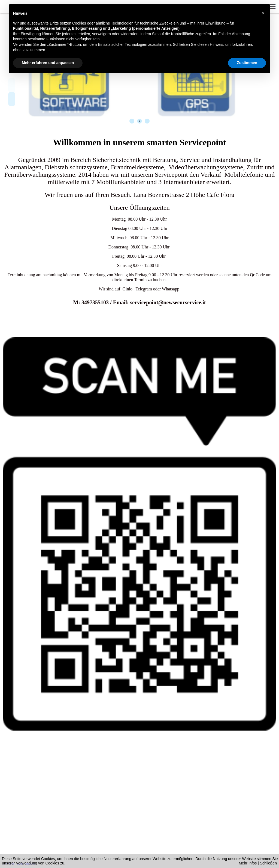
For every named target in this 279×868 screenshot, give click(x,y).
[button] (263, 13)
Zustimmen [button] (247, 63)
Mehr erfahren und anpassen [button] (48, 63)
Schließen (268, 863)
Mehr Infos (248, 863)
